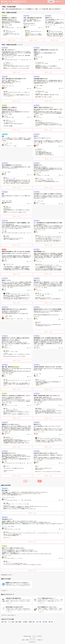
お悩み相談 (6, 4)
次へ (40, 481)
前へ (25, 481)
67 (36, 481)
